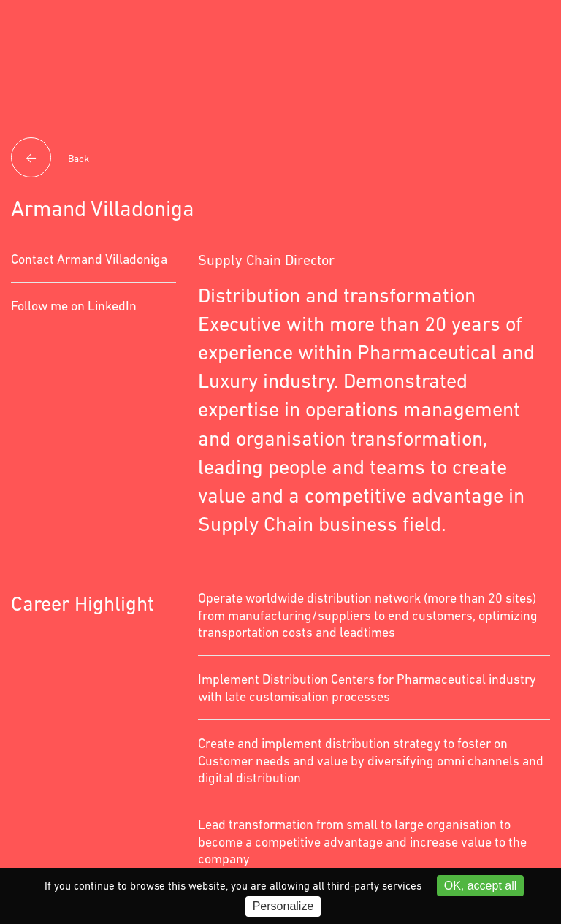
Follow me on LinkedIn (74, 306)
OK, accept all (481, 886)
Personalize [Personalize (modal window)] (283, 906)
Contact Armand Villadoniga (89, 259)
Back (50, 159)
